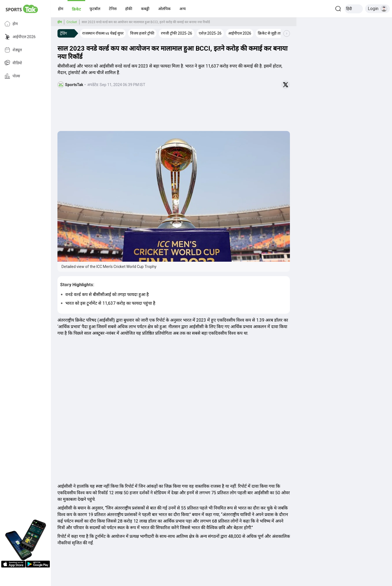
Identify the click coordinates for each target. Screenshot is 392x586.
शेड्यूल (13, 50)
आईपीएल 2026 (20, 37)
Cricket (72, 22)
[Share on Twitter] (286, 85)
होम (11, 24)
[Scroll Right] (287, 33)
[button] (61, 9)
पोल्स (12, 76)
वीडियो (13, 63)
